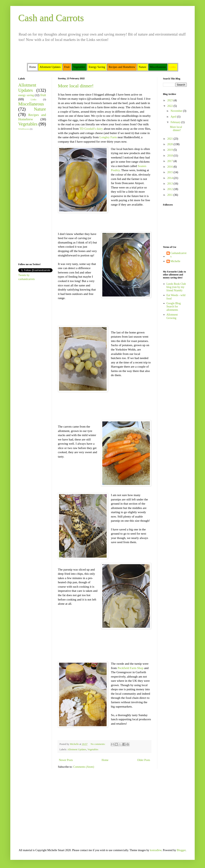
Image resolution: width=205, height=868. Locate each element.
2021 (171, 139)
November (177, 111)
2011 (170, 195)
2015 (171, 172)
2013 (171, 184)
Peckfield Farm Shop (130, 668)
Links (34, 99)
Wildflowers (24, 129)
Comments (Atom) (84, 767)
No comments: (98, 744)
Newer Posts (66, 760)
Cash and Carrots (51, 18)
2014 (171, 178)
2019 (171, 150)
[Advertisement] (30, 196)
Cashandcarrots (179, 255)
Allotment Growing (172, 316)
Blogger (181, 850)
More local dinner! (76, 86)
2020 (171, 144)
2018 (171, 156)
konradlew (156, 850)
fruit (43, 95)
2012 (171, 189)
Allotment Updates (77, 749)
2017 (171, 161)
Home (105, 760)
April (174, 117)
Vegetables (93, 749)
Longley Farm (108, 137)
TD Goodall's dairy (91, 129)
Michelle (175, 261)
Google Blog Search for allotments (174, 307)
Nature (40, 109)
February (176, 122)
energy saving (26, 95)
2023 (171, 100)
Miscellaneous (31, 104)
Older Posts (144, 760)
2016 (171, 167)
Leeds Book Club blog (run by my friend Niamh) (176, 287)
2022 (171, 106)
